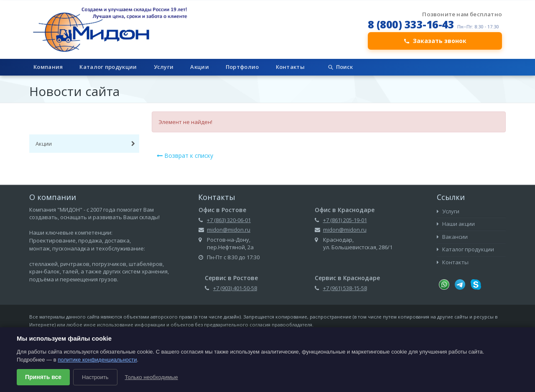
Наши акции (456, 224)
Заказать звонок (435, 41)
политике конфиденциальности (97, 360)
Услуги (164, 67)
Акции (200, 67)
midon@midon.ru (229, 230)
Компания (48, 67)
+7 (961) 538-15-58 (345, 288)
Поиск (340, 67)
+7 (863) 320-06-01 (229, 220)
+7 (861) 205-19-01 (345, 220)
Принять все (43, 377)
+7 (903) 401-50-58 (235, 288)
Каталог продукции (108, 67)
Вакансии (452, 237)
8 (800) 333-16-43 (411, 24)
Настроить (95, 377)
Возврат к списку (185, 156)
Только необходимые (152, 377)
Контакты (290, 67)
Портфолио (242, 67)
